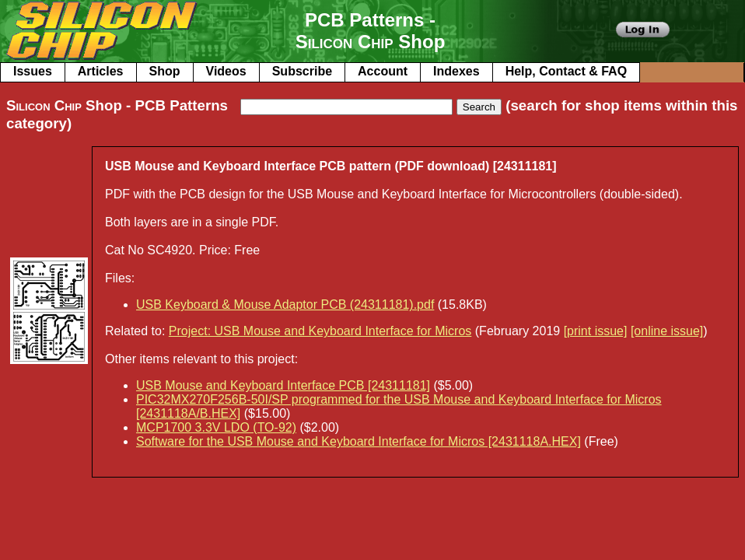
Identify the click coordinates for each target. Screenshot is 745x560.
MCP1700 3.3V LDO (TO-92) (216, 427)
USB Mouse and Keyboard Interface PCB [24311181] (283, 385)
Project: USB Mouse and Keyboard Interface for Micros (320, 331)
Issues (33, 71)
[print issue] (596, 331)
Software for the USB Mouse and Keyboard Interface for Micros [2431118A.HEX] (359, 441)
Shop (165, 71)
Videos (226, 71)
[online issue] (667, 331)
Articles (101, 71)
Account (383, 71)
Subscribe (302, 71)
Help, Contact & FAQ (566, 71)
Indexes (456, 71)
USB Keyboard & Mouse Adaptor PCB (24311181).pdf (285, 304)
